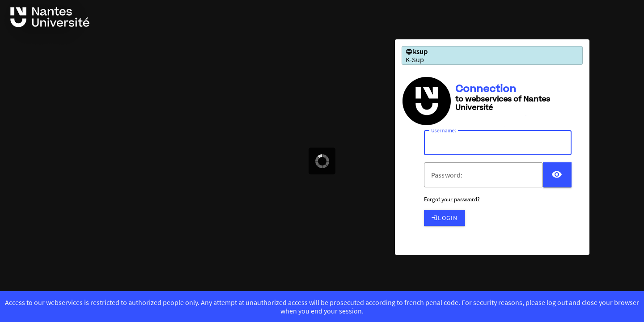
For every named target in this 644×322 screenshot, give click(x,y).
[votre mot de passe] (487, 175)
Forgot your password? (452, 199)
